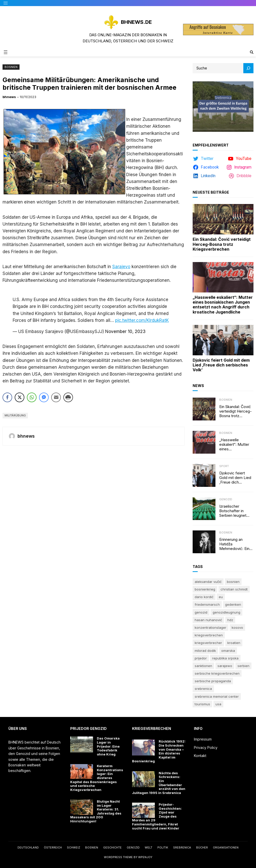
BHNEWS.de (136, 22)
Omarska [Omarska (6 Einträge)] (228, 651)
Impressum (203, 739)
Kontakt (200, 756)
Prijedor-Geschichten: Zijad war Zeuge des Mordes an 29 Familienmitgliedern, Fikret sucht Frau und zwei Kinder (157, 816)
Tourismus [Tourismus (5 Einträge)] (202, 704)
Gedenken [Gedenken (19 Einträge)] (233, 604)
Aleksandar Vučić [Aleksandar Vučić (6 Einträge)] (208, 582)
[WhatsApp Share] (32, 397)
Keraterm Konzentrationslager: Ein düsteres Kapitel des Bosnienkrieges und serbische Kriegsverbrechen (97, 778)
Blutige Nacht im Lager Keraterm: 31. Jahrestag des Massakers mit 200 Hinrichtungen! (96, 811)
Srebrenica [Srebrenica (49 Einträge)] (203, 689)
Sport (224, 466)
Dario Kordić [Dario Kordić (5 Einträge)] (204, 597)
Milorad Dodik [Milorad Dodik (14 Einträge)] (205, 651)
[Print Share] (68, 397)
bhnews (9, 97)
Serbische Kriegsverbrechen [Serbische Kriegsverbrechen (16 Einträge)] (217, 673)
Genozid (226, 499)
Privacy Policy (206, 747)
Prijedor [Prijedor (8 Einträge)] (201, 658)
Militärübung (15, 415)
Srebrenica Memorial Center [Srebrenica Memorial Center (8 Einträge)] (217, 696)
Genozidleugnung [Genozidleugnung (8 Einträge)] (226, 612)
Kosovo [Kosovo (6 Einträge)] (237, 627)
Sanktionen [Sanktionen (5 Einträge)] (203, 666)
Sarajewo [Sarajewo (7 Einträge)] (225, 666)
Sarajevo (121, 267)
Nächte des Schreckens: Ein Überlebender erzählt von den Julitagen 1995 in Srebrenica (159, 783)
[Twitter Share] (20, 397)
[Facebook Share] (7, 397)
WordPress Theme (118, 857)
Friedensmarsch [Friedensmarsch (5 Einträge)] (207, 604)
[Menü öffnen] (6, 3)
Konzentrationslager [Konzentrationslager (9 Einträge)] (211, 627)
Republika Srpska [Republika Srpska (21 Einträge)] (225, 658)
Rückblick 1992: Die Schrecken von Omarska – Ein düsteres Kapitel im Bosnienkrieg (159, 751)
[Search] (248, 68)
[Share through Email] (56, 397)
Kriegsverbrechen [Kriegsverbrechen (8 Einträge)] (209, 635)
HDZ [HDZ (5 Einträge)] (230, 620)
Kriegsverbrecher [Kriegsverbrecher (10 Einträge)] (208, 643)
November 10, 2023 (125, 331)
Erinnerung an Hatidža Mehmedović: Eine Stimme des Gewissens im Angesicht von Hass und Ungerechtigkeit (235, 544)
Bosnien (11, 67)
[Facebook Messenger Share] (44, 397)
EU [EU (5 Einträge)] (221, 597)
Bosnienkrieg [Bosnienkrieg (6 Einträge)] (205, 589)
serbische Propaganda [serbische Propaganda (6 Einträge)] (213, 681)
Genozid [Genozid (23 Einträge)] (201, 612)
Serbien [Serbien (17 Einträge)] (243, 666)
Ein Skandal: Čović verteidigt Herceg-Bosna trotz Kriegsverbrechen (222, 244)
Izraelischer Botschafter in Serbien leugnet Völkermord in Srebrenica (233, 511)
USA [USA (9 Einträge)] (218, 704)
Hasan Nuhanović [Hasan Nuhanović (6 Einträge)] (208, 620)
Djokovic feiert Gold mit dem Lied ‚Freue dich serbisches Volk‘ (221, 365)
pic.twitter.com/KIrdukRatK (142, 320)
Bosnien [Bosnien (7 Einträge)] (233, 582)
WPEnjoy (145, 857)
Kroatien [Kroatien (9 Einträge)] (234, 643)
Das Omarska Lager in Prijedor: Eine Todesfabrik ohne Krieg (108, 746)
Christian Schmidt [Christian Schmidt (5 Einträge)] (234, 589)
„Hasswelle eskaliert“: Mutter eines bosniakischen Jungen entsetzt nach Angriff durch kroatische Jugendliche (223, 305)
